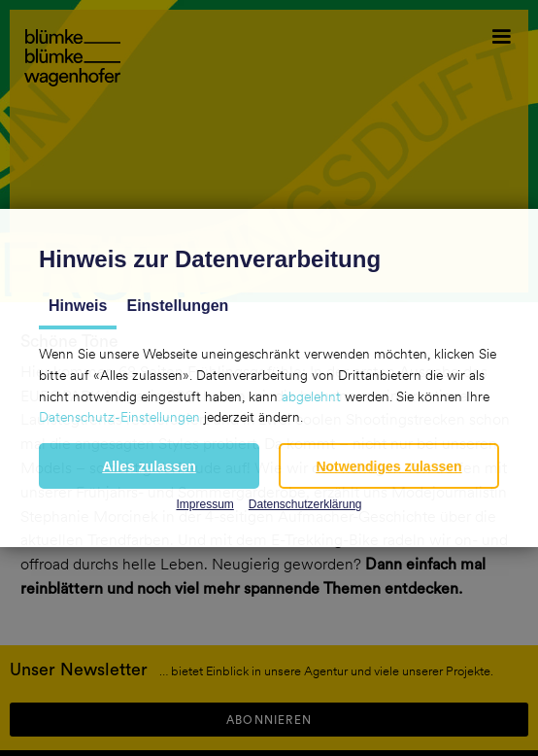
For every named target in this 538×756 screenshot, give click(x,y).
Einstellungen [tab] (177, 306)
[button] (149, 466)
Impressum (204, 504)
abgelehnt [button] (311, 396)
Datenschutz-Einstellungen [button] (119, 417)
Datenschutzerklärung (305, 504)
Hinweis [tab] (78, 306)
